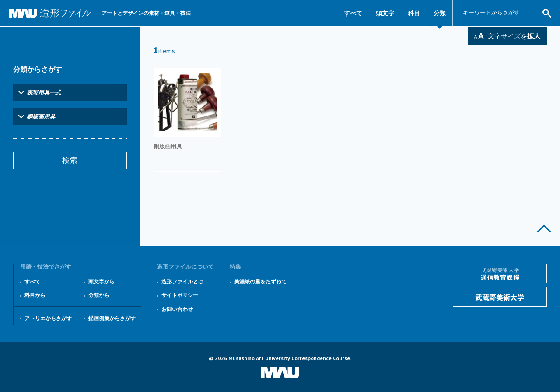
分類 (440, 13)
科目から (35, 295)
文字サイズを (514, 36)
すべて (353, 13)
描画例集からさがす (112, 318)
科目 (414, 13)
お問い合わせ (177, 309)
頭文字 (385, 13)
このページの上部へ (544, 229)
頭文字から (101, 282)
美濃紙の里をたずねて (260, 282)
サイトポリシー (180, 295)
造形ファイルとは (182, 282)
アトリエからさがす (48, 318)
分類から (99, 295)
